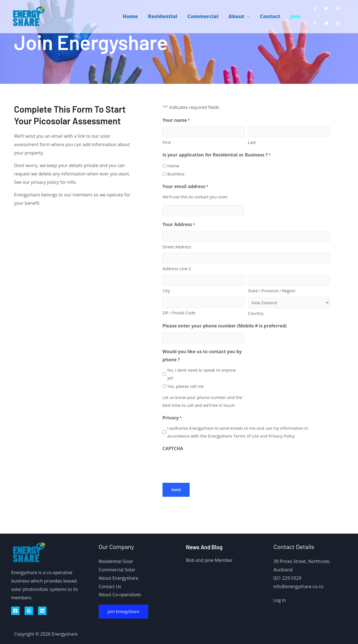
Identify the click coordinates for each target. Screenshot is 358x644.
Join (295, 16)
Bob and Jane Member (209, 560)
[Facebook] (15, 611)
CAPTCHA (173, 448)
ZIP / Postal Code (179, 313)
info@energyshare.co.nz (299, 586)
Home (130, 16)
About (236, 16)
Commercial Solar (117, 570)
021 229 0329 (288, 578)
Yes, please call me (185, 386)
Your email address (185, 187)
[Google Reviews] (29, 611)
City (166, 291)
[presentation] (205, 466)
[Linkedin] (42, 611)
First (167, 142)
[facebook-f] (316, 8)
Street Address (177, 247)
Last (252, 142)
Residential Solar (116, 561)
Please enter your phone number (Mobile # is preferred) (225, 326)
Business (176, 174)
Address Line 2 (177, 268)
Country (256, 313)
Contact (270, 16)
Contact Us (110, 586)
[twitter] (328, 8)
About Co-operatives (120, 595)
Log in (280, 600)
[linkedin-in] (339, 8)
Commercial (203, 16)
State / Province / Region (272, 291)
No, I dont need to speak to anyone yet (202, 374)
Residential (162, 16)
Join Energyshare (123, 611)
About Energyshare (119, 578)
